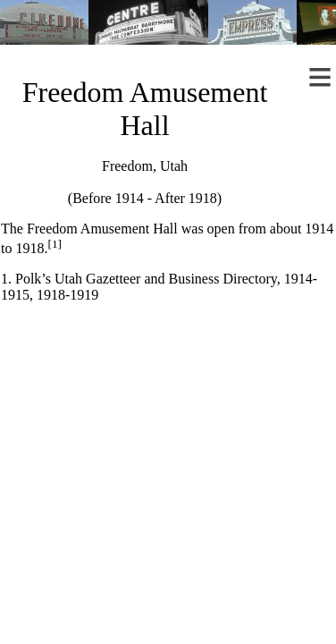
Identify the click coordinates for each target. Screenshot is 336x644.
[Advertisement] (168, 468)
